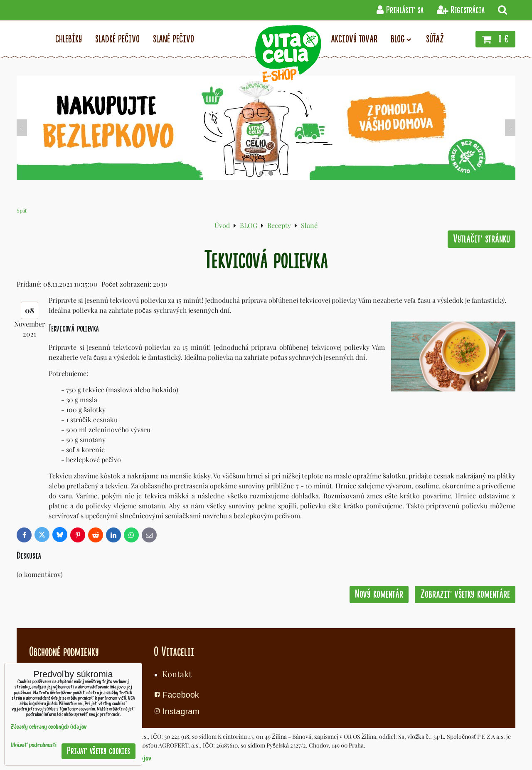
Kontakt (177, 674)
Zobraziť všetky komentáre (465, 594)
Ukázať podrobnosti (34, 746)
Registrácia (461, 10)
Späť (22, 210)
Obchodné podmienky (64, 652)
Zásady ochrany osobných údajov (49, 727)
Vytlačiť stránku (482, 239)
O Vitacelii (174, 652)
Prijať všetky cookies (99, 751)
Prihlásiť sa (400, 10)
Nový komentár (379, 594)
